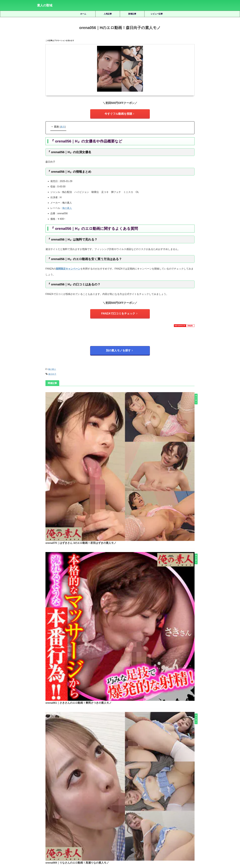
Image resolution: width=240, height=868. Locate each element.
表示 (63, 125)
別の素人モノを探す (119, 347)
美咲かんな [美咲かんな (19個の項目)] (148, 822)
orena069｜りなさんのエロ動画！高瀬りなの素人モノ (124, 498)
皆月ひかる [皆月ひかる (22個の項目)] (121, 822)
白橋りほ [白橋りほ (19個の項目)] (108, 822)
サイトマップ (106, 852)
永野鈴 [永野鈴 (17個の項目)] (88, 822)
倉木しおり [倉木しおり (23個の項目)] (61, 817)
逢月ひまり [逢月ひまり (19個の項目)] (116, 827)
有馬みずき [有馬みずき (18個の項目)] (179, 817)
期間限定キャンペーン (68, 267)
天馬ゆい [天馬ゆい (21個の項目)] (111, 817)
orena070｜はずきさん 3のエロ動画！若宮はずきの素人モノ (127, 394)
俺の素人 (67, 207)
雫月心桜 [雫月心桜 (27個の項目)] (129, 827)
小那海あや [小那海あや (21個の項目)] (149, 817)
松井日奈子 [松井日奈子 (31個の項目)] (43, 822)
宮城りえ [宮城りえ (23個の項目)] (137, 817)
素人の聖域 (45, 5)
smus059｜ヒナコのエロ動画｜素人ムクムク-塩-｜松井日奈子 (129, 747)
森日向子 (52, 369)
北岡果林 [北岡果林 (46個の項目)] (88, 817)
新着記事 (132, 14)
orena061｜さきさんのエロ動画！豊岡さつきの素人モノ (125, 446)
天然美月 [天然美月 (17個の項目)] (99, 817)
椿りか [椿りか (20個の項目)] (68, 822)
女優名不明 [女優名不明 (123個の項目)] (124, 817)
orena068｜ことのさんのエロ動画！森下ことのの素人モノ (126, 602)
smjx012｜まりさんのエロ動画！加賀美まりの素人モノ (129, 704)
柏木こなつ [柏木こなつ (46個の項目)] (57, 822)
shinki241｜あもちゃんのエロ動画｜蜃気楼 (129, 769)
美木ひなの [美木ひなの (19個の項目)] (174, 822)
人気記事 (108, 14)
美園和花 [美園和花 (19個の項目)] (161, 822)
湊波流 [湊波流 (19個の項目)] (97, 822)
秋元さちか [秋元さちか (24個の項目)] (135, 822)
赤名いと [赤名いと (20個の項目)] (103, 827)
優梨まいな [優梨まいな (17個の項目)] (75, 817)
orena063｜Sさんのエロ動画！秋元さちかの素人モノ (123, 550)
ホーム (83, 14)
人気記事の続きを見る (119, 796)
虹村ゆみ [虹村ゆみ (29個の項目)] (198, 822)
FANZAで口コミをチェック (119, 311)
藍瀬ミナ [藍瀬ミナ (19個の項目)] (186, 822)
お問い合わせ (143, 852)
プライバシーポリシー (125, 852)
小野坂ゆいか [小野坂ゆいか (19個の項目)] (164, 817)
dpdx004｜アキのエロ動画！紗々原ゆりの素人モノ (129, 725)
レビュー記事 (157, 14)
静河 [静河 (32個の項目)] (139, 827)
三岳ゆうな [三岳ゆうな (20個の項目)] (48, 817)
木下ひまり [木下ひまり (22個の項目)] (192, 817)
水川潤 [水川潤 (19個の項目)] (78, 822)
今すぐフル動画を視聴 (119, 113)
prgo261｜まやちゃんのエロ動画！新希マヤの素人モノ (129, 682)
